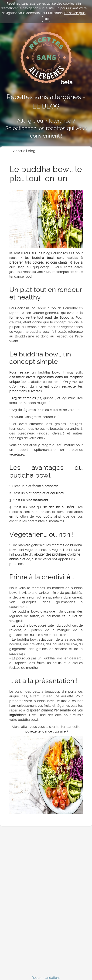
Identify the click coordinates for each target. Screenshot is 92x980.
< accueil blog (24, 151)
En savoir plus (75, 13)
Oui (46, 19)
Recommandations (46, 978)
